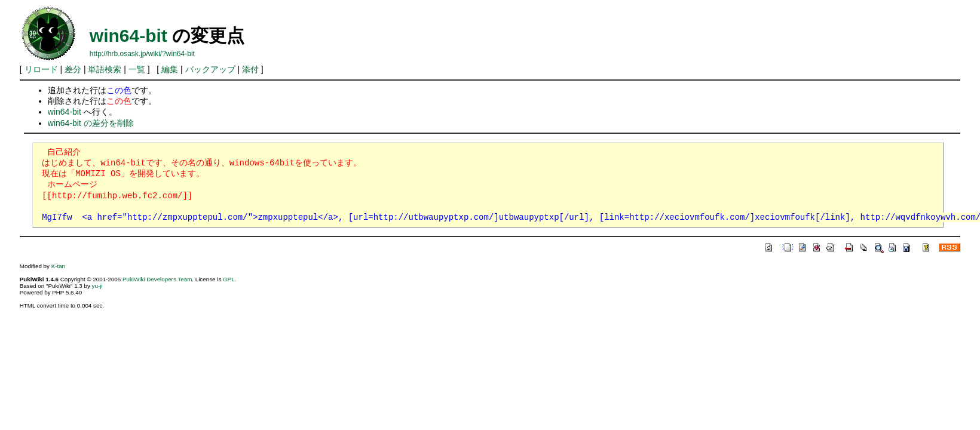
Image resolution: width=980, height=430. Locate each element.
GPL (229, 279)
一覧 (137, 69)
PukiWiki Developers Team (157, 279)
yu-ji (97, 286)
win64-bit (128, 36)
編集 (170, 69)
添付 (250, 69)
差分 (73, 69)
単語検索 (105, 69)
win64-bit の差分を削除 (91, 123)
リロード (41, 69)
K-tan (58, 266)
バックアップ (210, 69)
